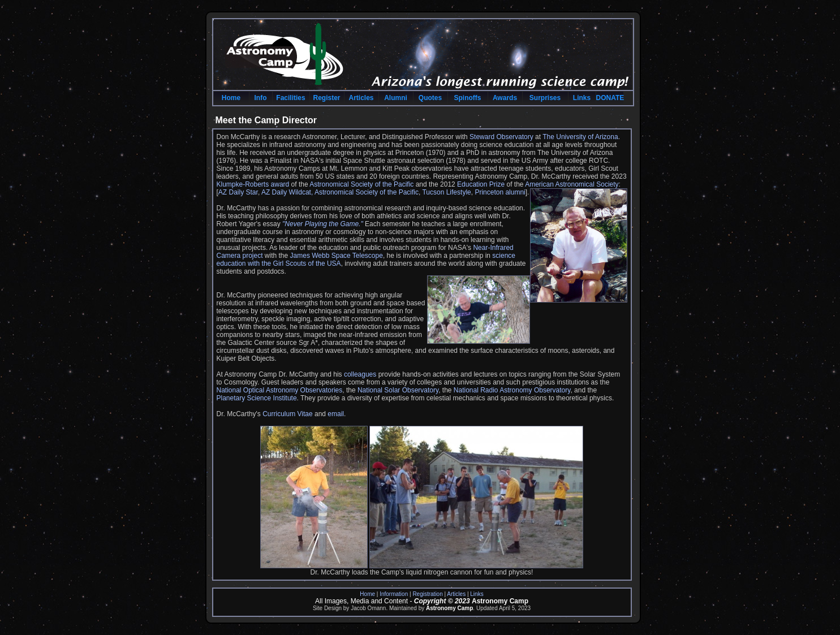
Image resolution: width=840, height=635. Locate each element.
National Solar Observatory (398, 390)
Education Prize (481, 184)
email (336, 414)
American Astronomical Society (572, 184)
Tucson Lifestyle (446, 192)
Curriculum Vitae (287, 414)
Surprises (545, 98)
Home (231, 98)
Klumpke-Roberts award (254, 184)
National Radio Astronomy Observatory (512, 390)
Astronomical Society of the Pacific (361, 184)
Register (326, 98)
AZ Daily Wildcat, (288, 192)
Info (261, 98)
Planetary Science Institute (257, 398)
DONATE (610, 98)
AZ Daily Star (238, 192)
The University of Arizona (580, 137)
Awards (505, 98)
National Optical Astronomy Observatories (280, 390)
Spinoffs (468, 98)
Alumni (396, 98)
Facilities (290, 98)
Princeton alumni (500, 192)
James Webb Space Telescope (337, 256)
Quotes (430, 98)
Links (582, 98)
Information (394, 594)
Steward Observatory (501, 137)
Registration (427, 594)
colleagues (360, 374)
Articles (361, 98)
